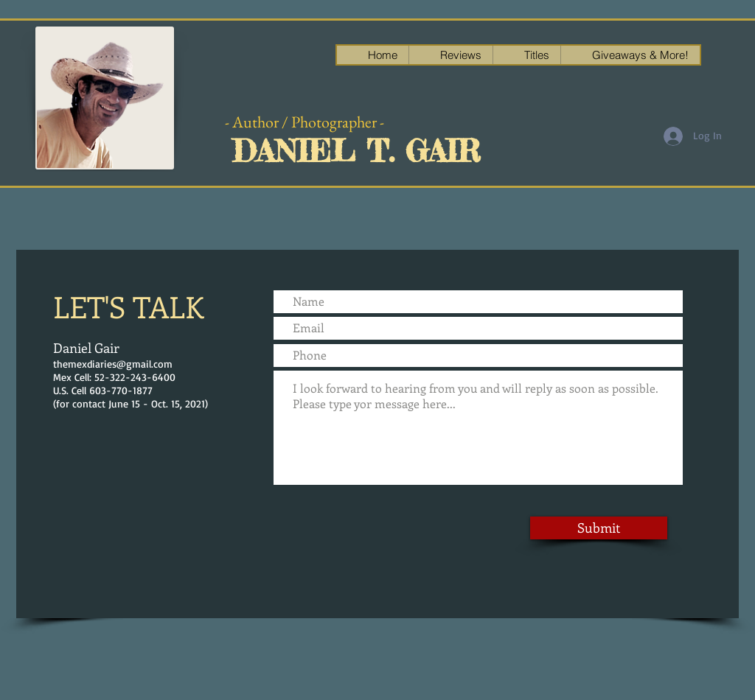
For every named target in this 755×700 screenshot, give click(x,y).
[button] (630, 55)
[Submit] (599, 528)
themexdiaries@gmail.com (113, 364)
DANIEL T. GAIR (356, 151)
